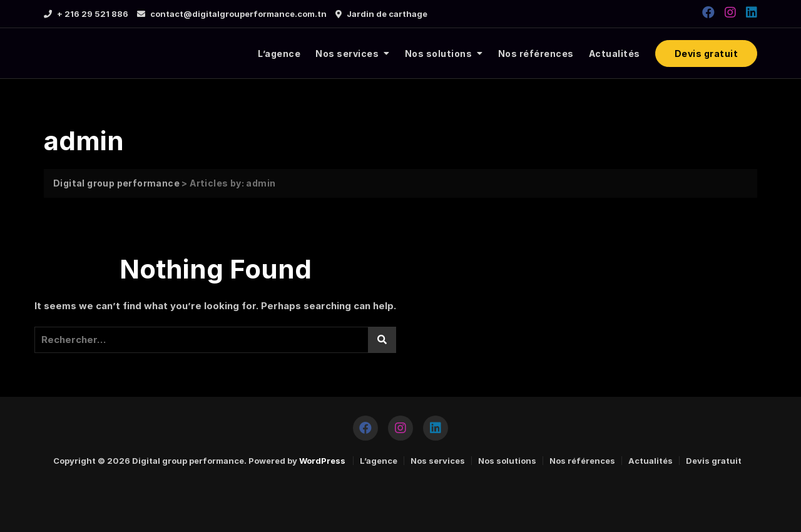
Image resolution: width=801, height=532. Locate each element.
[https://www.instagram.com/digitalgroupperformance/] (730, 13)
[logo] (120, 54)
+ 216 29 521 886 (86, 14)
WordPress (322, 461)
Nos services (347, 54)
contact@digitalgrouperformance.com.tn (232, 14)
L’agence (279, 54)
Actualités (615, 54)
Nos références (536, 54)
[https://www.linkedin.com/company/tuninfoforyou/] (752, 13)
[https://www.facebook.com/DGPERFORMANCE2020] (708, 13)
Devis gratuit (707, 54)
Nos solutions (439, 54)
